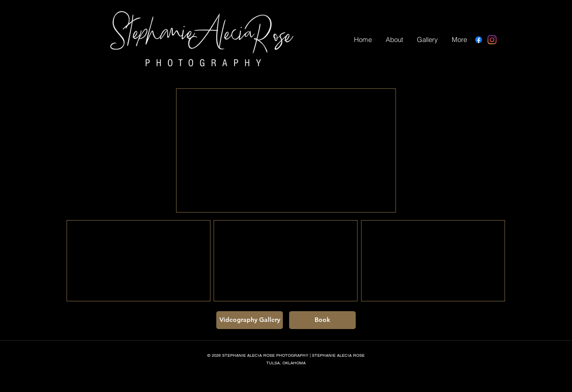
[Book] (322, 320)
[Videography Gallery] (250, 320)
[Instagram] (492, 40)
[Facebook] (479, 40)
